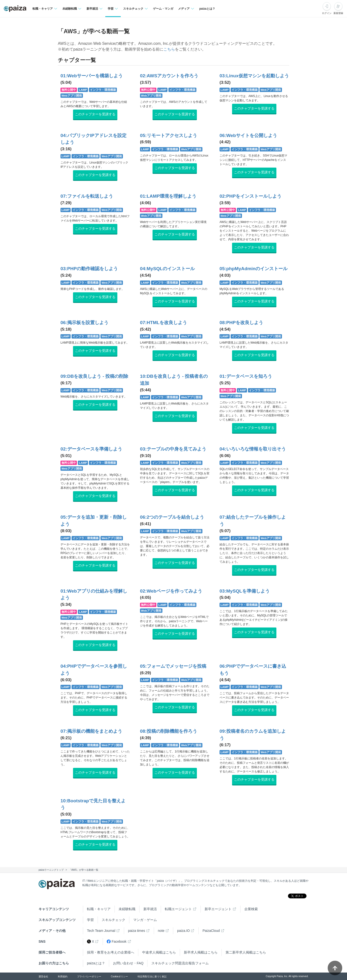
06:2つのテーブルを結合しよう (172, 517)
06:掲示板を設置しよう (84, 323)
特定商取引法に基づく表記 (152, 977)
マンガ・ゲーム (145, 920)
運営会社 (43, 977)
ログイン (327, 13)
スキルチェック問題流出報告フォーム (180, 963)
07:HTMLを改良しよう (163, 323)
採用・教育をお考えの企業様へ (111, 952)
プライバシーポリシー (89, 977)
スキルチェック (113, 920)
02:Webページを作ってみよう (171, 591)
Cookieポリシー (119, 977)
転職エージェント (178, 909)
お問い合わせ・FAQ (128, 963)
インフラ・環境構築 (103, 90)
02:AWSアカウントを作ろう (169, 76)
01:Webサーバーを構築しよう (92, 76)
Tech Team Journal (101, 931)
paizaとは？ (207, 9)
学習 (90, 920)
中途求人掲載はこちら (159, 952)
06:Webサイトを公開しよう (248, 135)
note (161, 931)
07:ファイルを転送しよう (87, 196)
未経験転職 (127, 909)
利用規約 (63, 977)
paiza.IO (183, 931)
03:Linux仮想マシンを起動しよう (254, 76)
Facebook (117, 942)
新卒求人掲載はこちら (201, 952)
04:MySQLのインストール (167, 269)
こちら (169, 49)
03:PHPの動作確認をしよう (89, 269)
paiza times (137, 931)
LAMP (83, 90)
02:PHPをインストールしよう (250, 196)
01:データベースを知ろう (246, 376)
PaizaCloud (211, 931)
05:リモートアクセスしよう (169, 135)
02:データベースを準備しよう (91, 449)
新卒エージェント (218, 909)
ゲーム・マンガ (163, 9)
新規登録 (338, 13)
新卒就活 (150, 909)
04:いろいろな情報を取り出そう (253, 449)
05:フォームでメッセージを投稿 (173, 666)
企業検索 (251, 909)
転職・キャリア (99, 909)
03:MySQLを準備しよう (245, 591)
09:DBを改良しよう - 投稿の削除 (94, 376)
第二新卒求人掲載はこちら (246, 952)
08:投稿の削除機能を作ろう (169, 731)
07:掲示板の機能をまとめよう (91, 731)
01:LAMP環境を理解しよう (168, 196)
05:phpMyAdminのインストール (254, 269)
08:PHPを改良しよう (241, 323)
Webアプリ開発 (72, 96)
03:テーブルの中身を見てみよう (173, 449)
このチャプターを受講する (95, 114)
